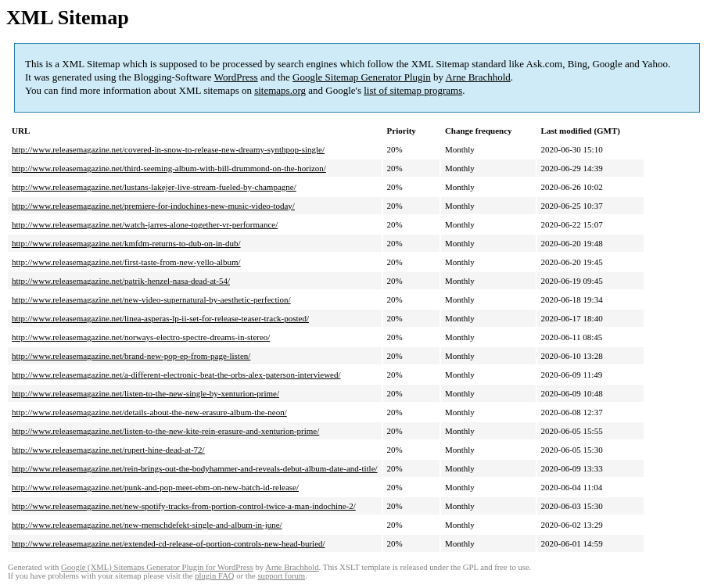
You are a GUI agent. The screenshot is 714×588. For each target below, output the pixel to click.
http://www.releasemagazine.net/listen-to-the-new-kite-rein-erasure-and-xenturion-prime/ (165, 431)
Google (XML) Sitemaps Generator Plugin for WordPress (157, 567)
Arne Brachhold (477, 77)
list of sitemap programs (413, 90)
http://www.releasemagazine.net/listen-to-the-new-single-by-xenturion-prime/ (145, 393)
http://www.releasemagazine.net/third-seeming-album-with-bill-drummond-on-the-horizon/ (169, 168)
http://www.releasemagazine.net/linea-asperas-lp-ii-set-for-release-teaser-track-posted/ (160, 318)
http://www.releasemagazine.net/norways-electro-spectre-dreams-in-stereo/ (141, 337)
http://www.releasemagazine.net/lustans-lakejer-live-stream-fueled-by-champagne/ (154, 187)
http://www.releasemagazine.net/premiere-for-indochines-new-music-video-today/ (153, 206)
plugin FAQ (214, 576)
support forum (281, 576)
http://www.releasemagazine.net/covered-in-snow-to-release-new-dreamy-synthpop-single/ (168, 149)
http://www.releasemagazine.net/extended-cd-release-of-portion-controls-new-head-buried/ (169, 543)
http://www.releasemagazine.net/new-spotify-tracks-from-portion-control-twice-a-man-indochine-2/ (184, 506)
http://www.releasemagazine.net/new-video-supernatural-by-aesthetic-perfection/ (151, 299)
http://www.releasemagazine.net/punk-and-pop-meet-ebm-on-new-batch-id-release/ (155, 487)
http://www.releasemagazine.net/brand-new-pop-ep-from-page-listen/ (131, 356)
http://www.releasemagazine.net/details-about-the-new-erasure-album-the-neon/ (149, 412)
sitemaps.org (280, 90)
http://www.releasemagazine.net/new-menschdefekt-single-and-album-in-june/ (147, 525)
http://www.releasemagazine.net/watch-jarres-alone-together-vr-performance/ (145, 224)
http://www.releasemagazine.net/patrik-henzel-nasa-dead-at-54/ (121, 281)
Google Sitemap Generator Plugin (362, 77)
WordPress (236, 77)
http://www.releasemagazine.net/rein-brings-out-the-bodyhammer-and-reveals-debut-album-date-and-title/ (195, 468)
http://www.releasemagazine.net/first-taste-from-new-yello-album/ (126, 262)
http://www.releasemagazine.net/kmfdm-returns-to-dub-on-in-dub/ (126, 243)
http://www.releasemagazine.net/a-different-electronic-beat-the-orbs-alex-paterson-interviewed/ (176, 375)
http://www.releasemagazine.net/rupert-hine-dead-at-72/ (108, 450)
